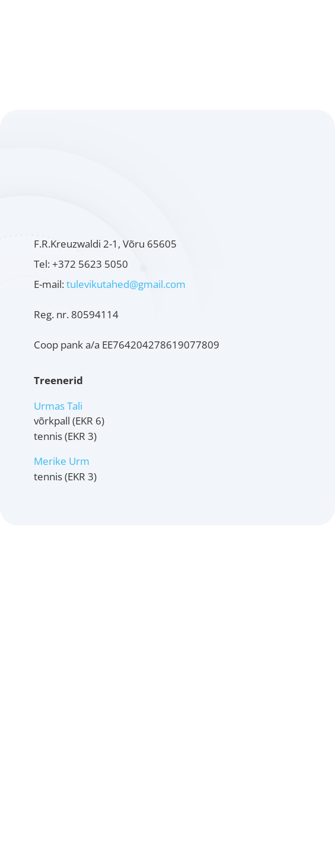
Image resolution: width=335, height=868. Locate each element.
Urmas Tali (58, 406)
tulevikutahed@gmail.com (126, 284)
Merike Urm (62, 461)
